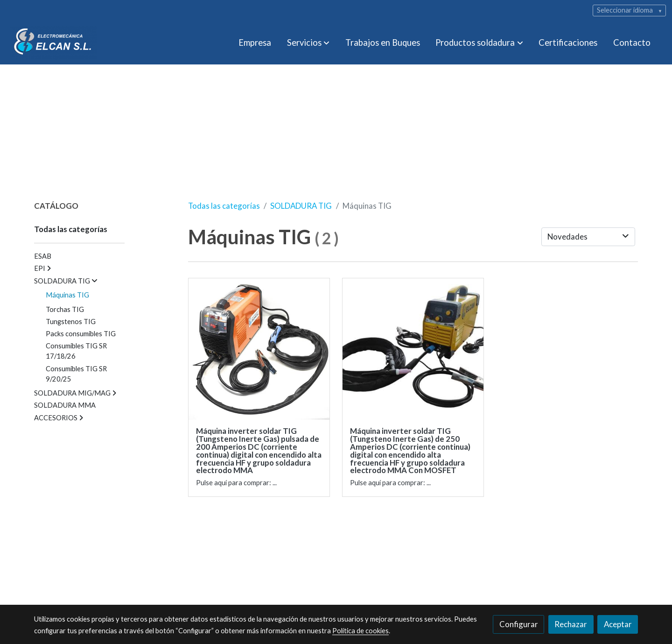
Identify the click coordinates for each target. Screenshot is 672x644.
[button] (308, 43)
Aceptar (618, 624)
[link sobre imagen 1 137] (259, 349)
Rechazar (571, 624)
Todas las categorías (224, 206)
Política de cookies (360, 631)
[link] (53, 43)
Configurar (519, 624)
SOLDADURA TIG (301, 206)
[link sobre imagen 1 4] (413, 349)
